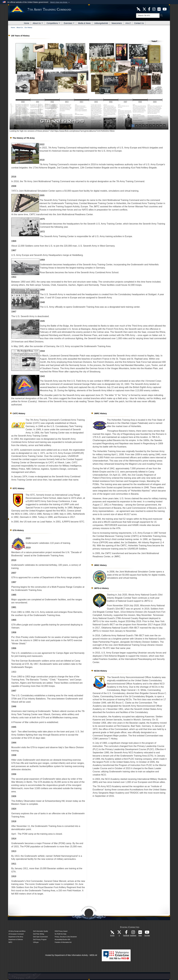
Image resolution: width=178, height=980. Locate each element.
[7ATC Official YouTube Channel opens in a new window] (165, 9)
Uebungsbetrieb (101, 23)
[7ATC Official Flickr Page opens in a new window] (159, 9)
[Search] (148, 16)
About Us (38, 23)
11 (164, 126)
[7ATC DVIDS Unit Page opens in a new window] (139, 9)
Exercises (69, 23)
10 (161, 126)
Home (26, 23)
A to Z (128, 23)
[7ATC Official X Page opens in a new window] (144, 9)
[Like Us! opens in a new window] (149, 9)
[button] (60, 2)
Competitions (53, 23)
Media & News (84, 23)
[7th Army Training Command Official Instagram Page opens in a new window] (133, 933)
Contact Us (139, 23)
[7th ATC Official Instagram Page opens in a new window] (154, 9)
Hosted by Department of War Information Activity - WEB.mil (71, 955)
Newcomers (117, 23)
